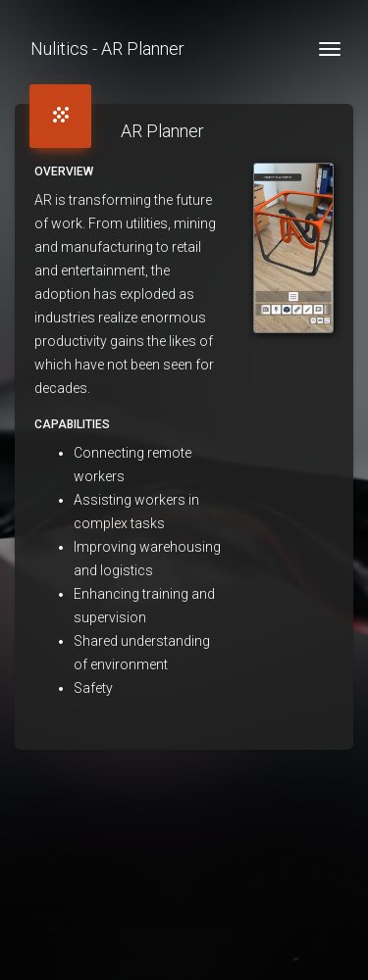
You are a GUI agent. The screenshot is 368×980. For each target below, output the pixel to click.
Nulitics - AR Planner (107, 49)
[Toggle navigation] (330, 49)
